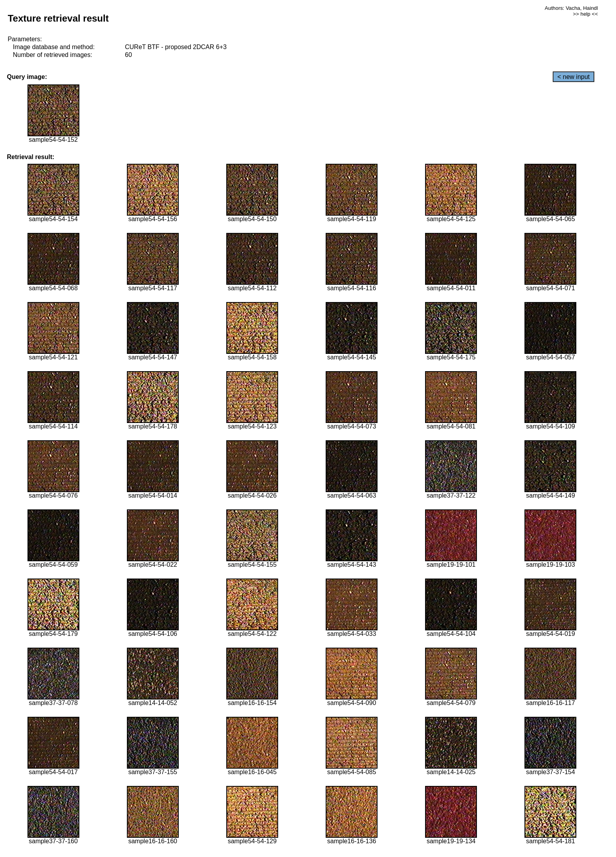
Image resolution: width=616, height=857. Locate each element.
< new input (574, 77)
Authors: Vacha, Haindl (571, 8)
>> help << (585, 14)
